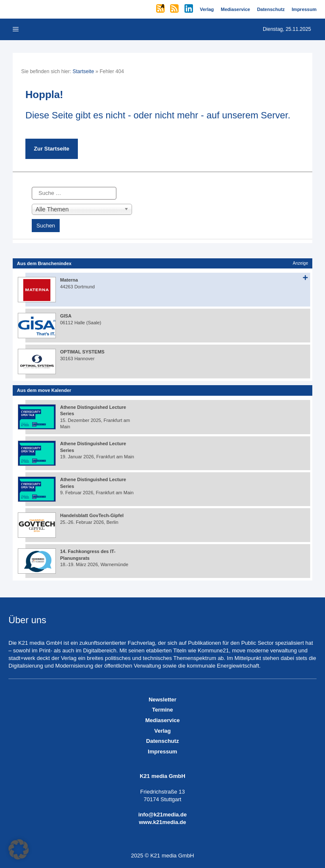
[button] (19, 849)
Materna (69, 280)
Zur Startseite (52, 149)
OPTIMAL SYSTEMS (82, 352)
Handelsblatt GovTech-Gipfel (92, 515)
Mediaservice (162, 720)
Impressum (162, 752)
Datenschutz (162, 741)
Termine (162, 710)
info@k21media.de (163, 815)
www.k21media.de (162, 822)
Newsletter (162, 700)
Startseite (83, 71)
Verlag (162, 731)
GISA (66, 316)
